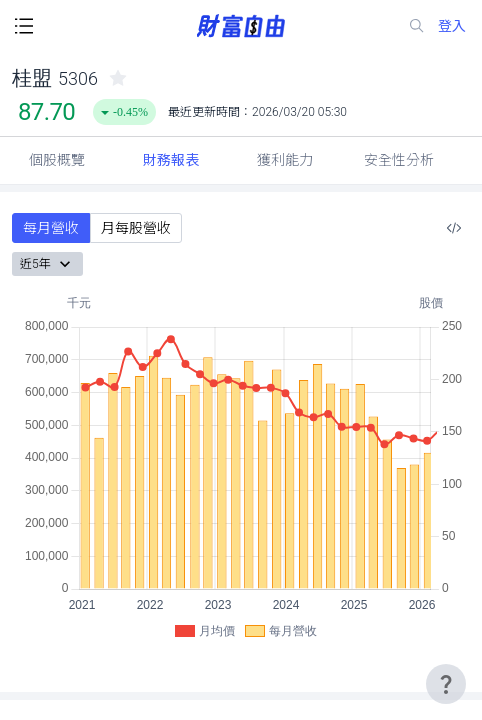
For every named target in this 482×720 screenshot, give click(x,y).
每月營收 (51, 228)
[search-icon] (417, 26)
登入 (452, 26)
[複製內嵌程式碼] (454, 228)
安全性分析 (399, 160)
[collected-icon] (118, 78)
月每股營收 (136, 228)
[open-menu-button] (24, 26)
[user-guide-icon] (446, 684)
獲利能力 (285, 160)
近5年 (47, 264)
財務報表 (171, 160)
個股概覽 (57, 160)
